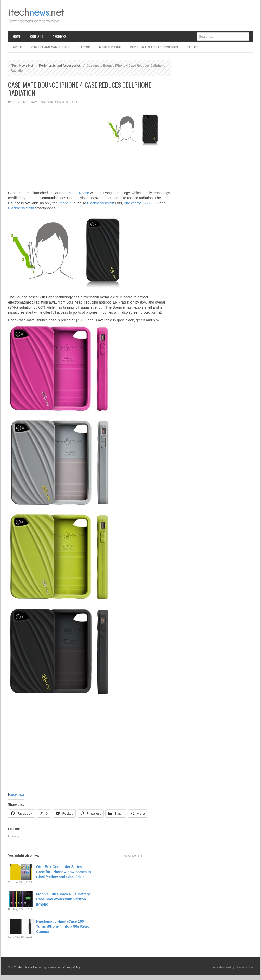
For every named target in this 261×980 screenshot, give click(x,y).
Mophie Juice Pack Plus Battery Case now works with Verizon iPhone (63, 899)
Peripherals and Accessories (154, 47)
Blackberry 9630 (137, 203)
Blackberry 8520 (100, 203)
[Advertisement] (160, 15)
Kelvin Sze (21, 102)
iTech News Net (22, 66)
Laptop (84, 47)
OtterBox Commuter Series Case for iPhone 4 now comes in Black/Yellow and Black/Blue (64, 872)
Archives (59, 36)
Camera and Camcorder (50, 47)
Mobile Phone (110, 47)
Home (17, 36)
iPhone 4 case (78, 193)
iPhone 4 (65, 203)
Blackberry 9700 (21, 208)
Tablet (193, 47)
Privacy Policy (72, 967)
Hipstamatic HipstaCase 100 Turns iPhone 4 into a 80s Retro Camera (63, 926)
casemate (17, 794)
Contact (37, 36)
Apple (17, 47)
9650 (155, 203)
